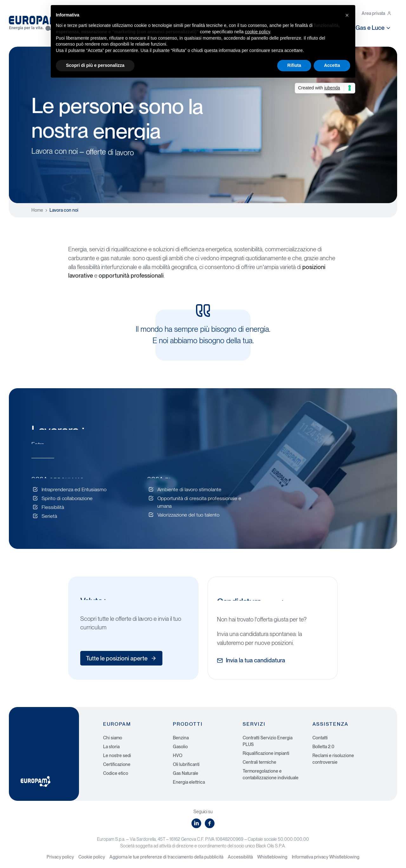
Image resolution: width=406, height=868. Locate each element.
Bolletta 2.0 (323, 747)
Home (37, 210)
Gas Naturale (186, 773)
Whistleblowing (272, 857)
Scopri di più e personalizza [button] (95, 65)
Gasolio (180, 747)
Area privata (377, 13)
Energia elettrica (189, 782)
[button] (347, 15)
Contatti (320, 738)
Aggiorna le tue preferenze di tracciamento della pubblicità (166, 857)
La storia (111, 747)
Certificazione (117, 764)
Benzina (181, 738)
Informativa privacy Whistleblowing (326, 857)
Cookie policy (92, 857)
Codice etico (116, 773)
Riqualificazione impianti (266, 753)
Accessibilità (240, 857)
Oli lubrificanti (186, 764)
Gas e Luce (373, 28)
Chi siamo (113, 738)
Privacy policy (60, 857)
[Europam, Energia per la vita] (37, 22)
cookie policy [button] (257, 32)
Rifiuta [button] (294, 65)
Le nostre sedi (117, 755)
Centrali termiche (259, 762)
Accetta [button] (332, 65)
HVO (178, 755)
